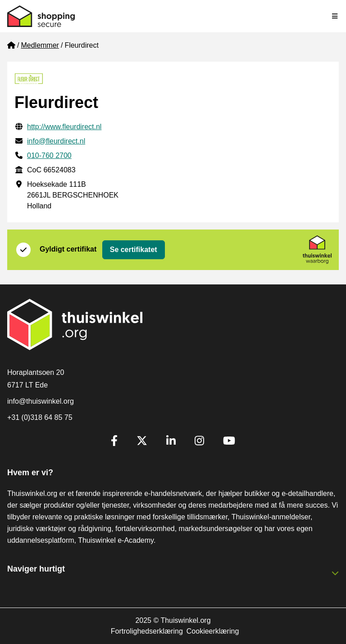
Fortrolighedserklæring (147, 631)
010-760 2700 (49, 155)
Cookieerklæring (213, 631)
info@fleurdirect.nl (56, 141)
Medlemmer (40, 45)
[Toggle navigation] (335, 16)
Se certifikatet (134, 250)
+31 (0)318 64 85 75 (40, 417)
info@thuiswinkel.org (41, 401)
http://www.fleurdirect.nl (64, 127)
